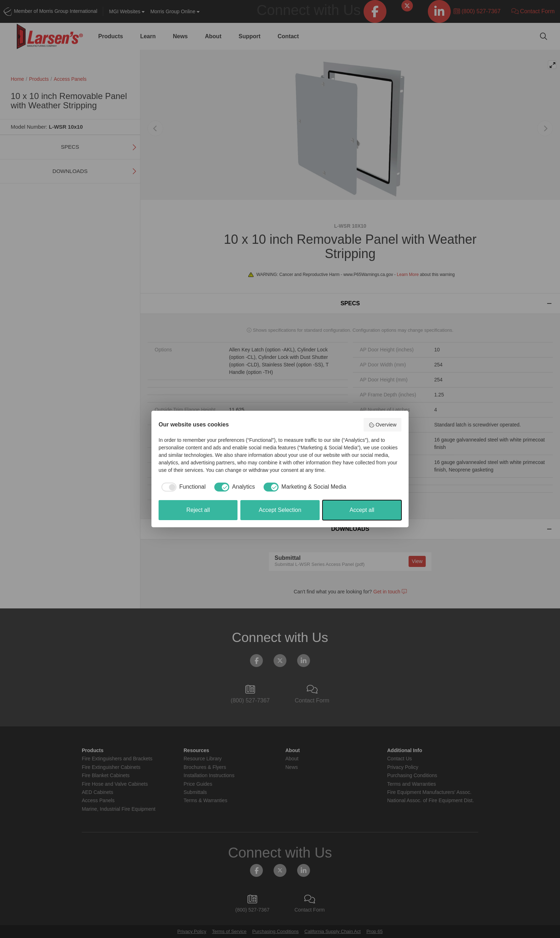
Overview (382, 425)
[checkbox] (182, 487)
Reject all (198, 510)
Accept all (362, 510)
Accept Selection (280, 510)
